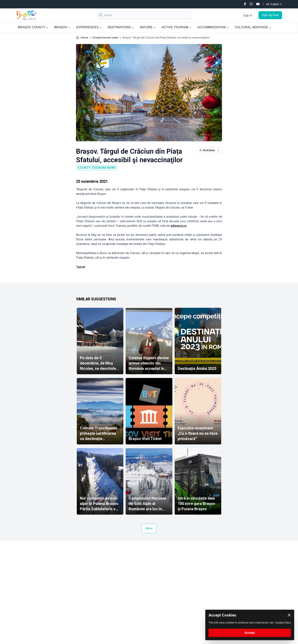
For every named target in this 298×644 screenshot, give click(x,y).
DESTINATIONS (121, 27)
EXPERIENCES (89, 27)
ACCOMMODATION (213, 27)
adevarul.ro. (179, 226)
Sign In (248, 15)
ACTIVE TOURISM (176, 27)
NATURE (148, 27)
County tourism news (105, 38)
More (149, 528)
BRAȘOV (62, 27)
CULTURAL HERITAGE (253, 27)
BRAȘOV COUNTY (33, 27)
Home (84, 38)
